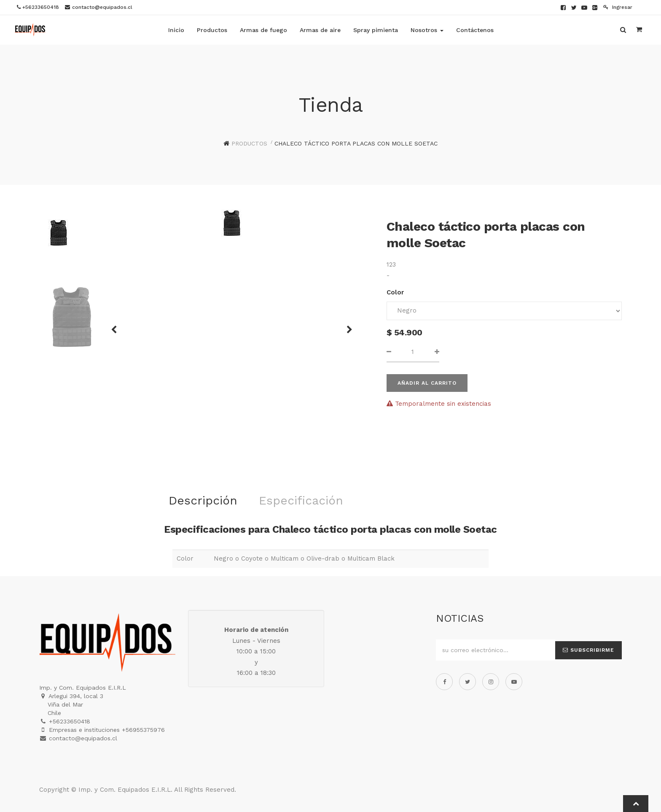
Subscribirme (588, 650)
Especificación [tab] (301, 500)
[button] (117, 326)
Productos (249, 143)
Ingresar (618, 7)
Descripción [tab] (203, 500)
